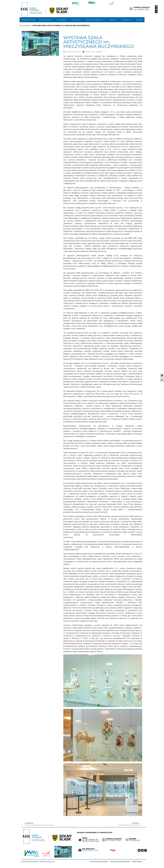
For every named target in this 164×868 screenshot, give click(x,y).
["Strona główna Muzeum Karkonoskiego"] (47, 836)
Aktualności (46, 20)
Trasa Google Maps (90, 850)
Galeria (139, 20)
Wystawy (127, 20)
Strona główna (28, 20)
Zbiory (114, 20)
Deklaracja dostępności (120, 862)
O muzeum (62, 20)
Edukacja (77, 20)
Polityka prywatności (99, 862)
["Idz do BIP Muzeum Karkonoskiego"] (113, 850)
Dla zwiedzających (96, 20)
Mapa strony (137, 862)
